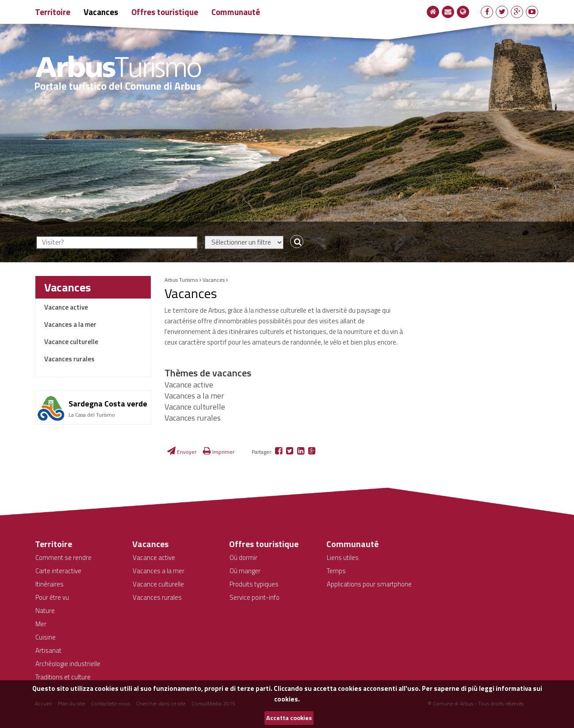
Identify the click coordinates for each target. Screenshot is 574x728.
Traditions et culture (63, 677)
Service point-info (254, 597)
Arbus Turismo (181, 280)
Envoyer (182, 452)
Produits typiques (254, 584)
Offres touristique (165, 12)
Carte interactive (58, 571)
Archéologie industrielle (68, 664)
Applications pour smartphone (369, 584)
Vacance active (66, 307)
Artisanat (48, 650)
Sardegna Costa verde (108, 404)
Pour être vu (52, 597)
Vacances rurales (69, 359)
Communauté (236, 12)
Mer (41, 624)
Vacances (101, 12)
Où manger (245, 571)
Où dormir (243, 557)
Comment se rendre (63, 557)
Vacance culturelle (71, 342)
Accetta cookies (289, 718)
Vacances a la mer (70, 324)
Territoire (53, 12)
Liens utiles (343, 557)
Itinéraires (50, 584)
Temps (336, 571)
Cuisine (46, 637)
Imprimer (219, 452)
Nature (45, 611)
